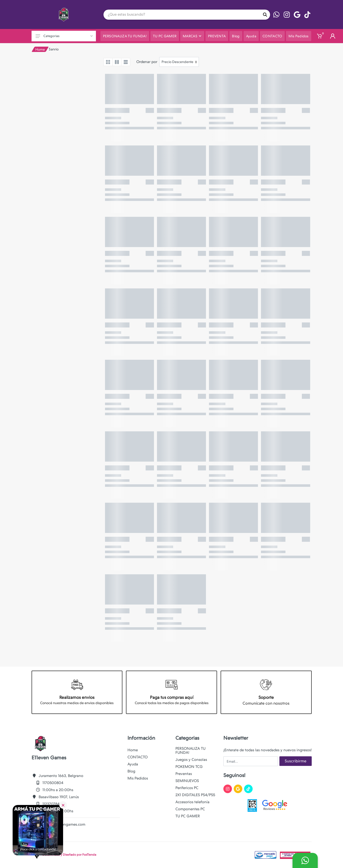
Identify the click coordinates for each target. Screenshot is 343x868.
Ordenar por (147, 62)
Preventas (184, 774)
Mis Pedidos (138, 778)
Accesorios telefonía (192, 802)
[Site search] (182, 15)
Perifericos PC (187, 788)
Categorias (64, 36)
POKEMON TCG (189, 767)
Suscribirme (296, 761)
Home (40, 49)
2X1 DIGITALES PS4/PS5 (195, 795)
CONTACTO (138, 757)
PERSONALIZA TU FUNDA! (190, 751)
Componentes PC (190, 809)
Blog (131, 771)
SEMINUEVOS (187, 781)
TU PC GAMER (188, 816)
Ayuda (133, 764)
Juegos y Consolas (191, 760)
